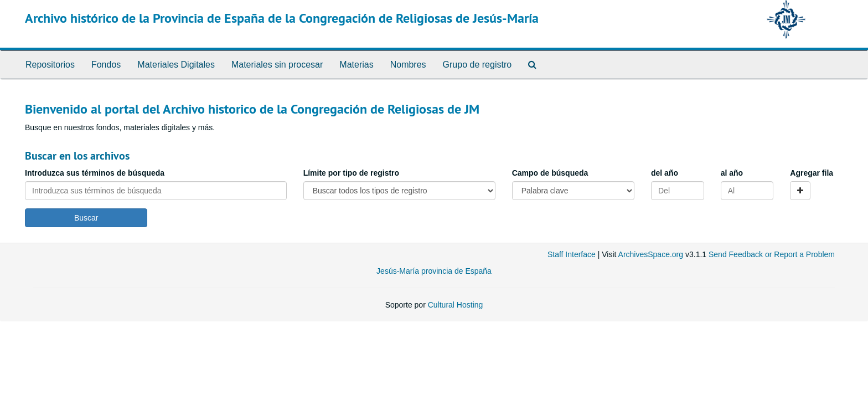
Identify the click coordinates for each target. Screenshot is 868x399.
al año (732, 173)
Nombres (408, 65)
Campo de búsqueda (550, 173)
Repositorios (50, 65)
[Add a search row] (800, 191)
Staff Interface (572, 254)
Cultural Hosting (456, 305)
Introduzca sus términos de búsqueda (95, 173)
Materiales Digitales (176, 65)
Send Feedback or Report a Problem (772, 254)
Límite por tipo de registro (351, 173)
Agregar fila (812, 173)
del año (665, 173)
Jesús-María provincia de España (434, 271)
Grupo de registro (477, 65)
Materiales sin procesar (277, 65)
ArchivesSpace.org (651, 254)
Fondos (106, 65)
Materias (356, 65)
